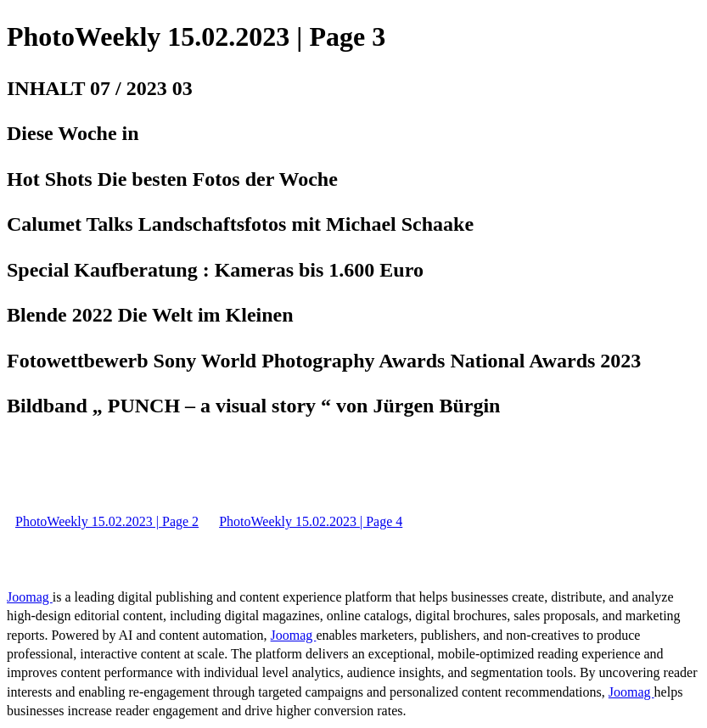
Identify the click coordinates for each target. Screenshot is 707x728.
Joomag (30, 597)
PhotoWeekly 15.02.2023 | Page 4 (311, 521)
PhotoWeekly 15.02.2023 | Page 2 (107, 521)
